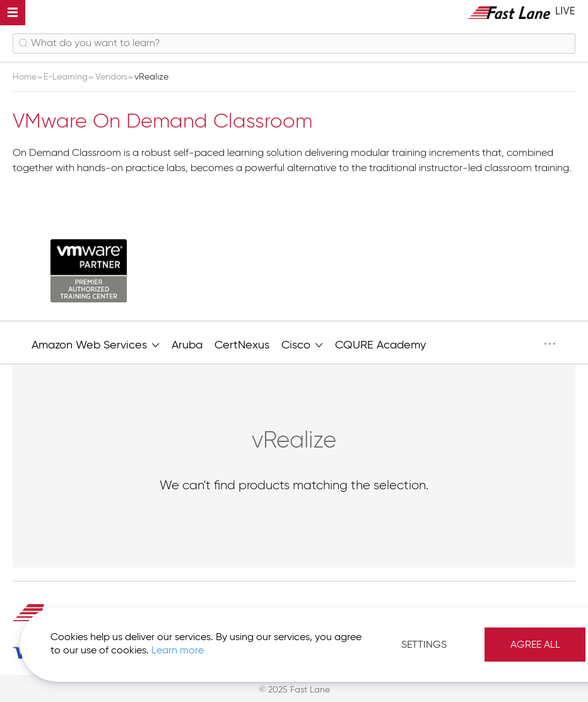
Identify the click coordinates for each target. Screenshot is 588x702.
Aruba (187, 345)
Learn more (178, 651)
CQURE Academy (380, 345)
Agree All (535, 645)
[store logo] (522, 12)
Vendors (113, 77)
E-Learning (67, 77)
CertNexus (242, 345)
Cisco (302, 344)
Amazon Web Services (96, 344)
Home (26, 77)
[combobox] (294, 44)
